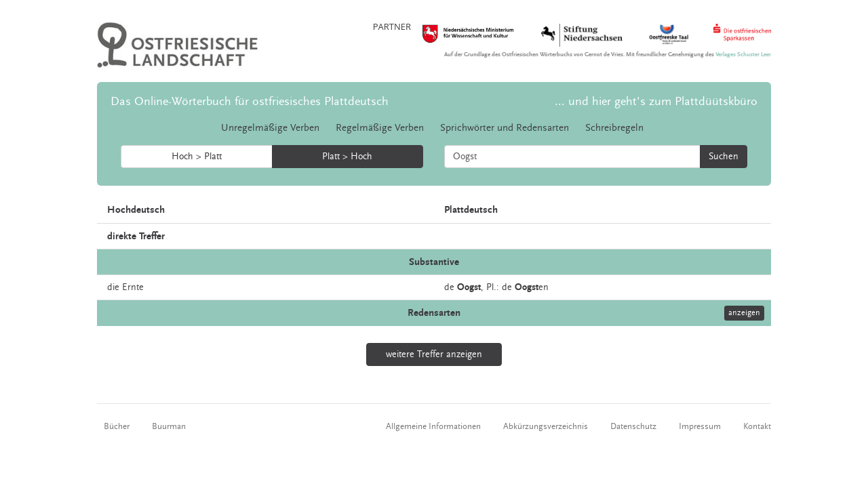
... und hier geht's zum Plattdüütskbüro (656, 101)
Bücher (117, 426)
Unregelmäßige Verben (270, 128)
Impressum (700, 426)
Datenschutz (633, 426)
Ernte (133, 287)
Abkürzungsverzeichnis (546, 426)
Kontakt (757, 426)
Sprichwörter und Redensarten (505, 128)
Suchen (724, 157)
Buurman (169, 426)
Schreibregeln (614, 128)
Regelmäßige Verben (380, 128)
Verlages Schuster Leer (743, 55)
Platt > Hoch (347, 157)
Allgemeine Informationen (433, 426)
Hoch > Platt (197, 157)
